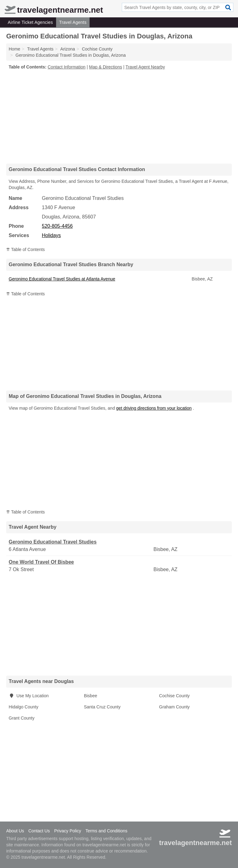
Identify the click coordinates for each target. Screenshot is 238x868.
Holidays (51, 235)
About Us (15, 831)
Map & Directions (106, 67)
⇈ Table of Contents (26, 249)
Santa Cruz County (102, 707)
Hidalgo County (24, 707)
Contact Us (39, 831)
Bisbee (91, 696)
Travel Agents (73, 22)
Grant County (22, 718)
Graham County (174, 707)
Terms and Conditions (106, 831)
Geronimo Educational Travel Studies (53, 542)
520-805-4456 (57, 226)
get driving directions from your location (154, 408)
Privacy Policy (68, 831)
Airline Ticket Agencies (30, 22)
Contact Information (67, 67)
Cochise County (174, 696)
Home (14, 49)
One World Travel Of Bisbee (41, 562)
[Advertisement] (119, 117)
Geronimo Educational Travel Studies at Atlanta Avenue (62, 279)
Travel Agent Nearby (145, 67)
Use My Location (29, 696)
